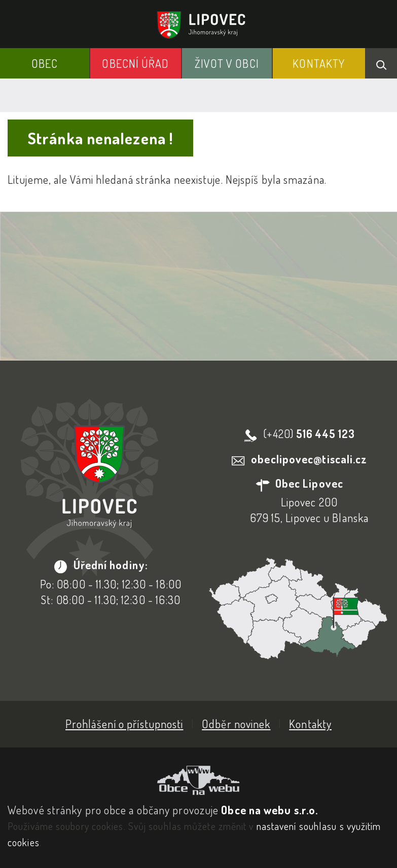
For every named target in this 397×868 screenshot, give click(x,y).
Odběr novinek (236, 724)
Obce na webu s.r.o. (269, 810)
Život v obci (227, 63)
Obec (45, 63)
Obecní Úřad (135, 63)
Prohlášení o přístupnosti (124, 724)
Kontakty (319, 63)
